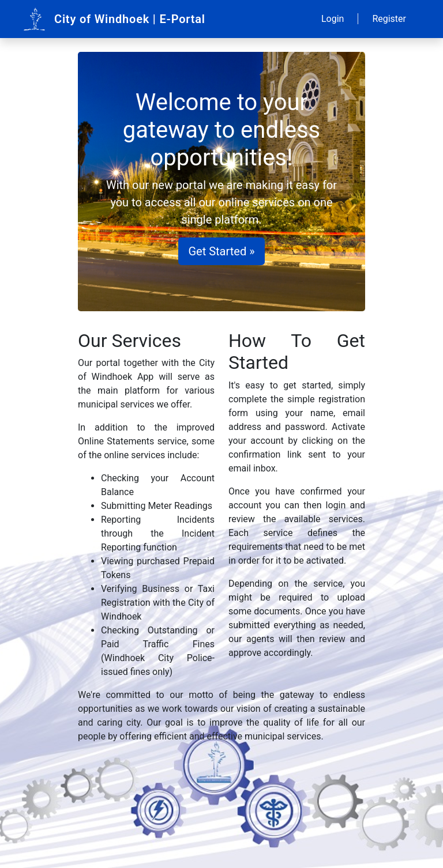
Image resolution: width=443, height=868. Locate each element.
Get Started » (221, 251)
